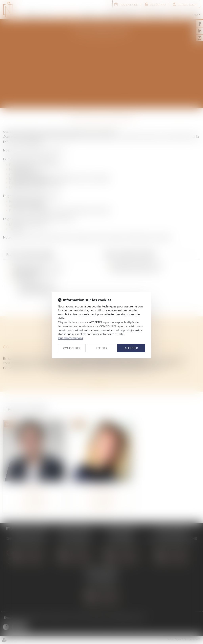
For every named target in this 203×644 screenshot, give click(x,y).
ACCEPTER (131, 348)
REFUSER (101, 348)
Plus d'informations (70, 338)
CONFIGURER (72, 348)
